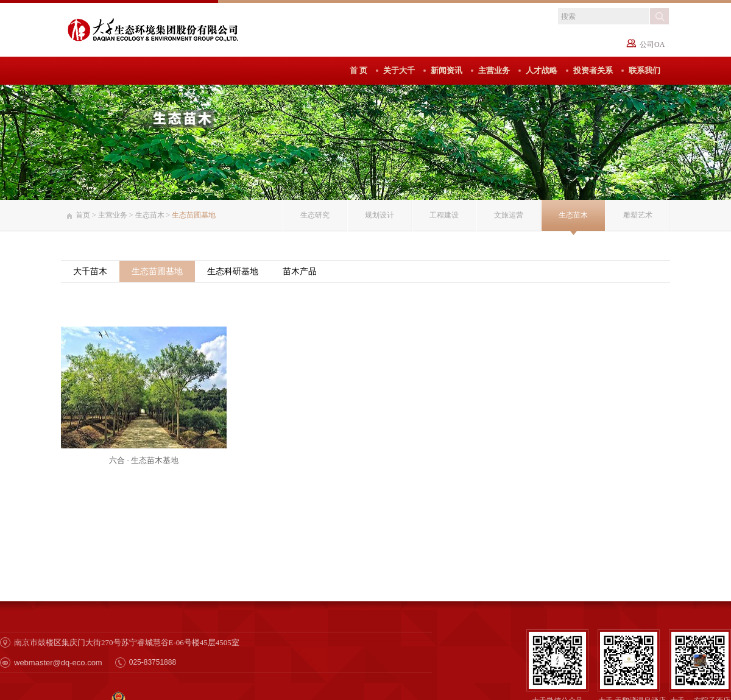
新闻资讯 (447, 70)
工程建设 (444, 215)
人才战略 (542, 70)
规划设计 (380, 215)
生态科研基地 (233, 271)
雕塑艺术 (638, 215)
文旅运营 (509, 215)
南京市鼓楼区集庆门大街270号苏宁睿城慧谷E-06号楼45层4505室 (127, 642)
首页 (83, 215)
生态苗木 (150, 215)
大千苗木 (90, 271)
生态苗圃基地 (157, 271)
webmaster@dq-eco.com (58, 663)
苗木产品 (300, 271)
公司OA (652, 44)
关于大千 (399, 70)
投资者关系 (593, 70)
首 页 (358, 70)
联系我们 (644, 70)
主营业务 (494, 70)
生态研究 (315, 215)
